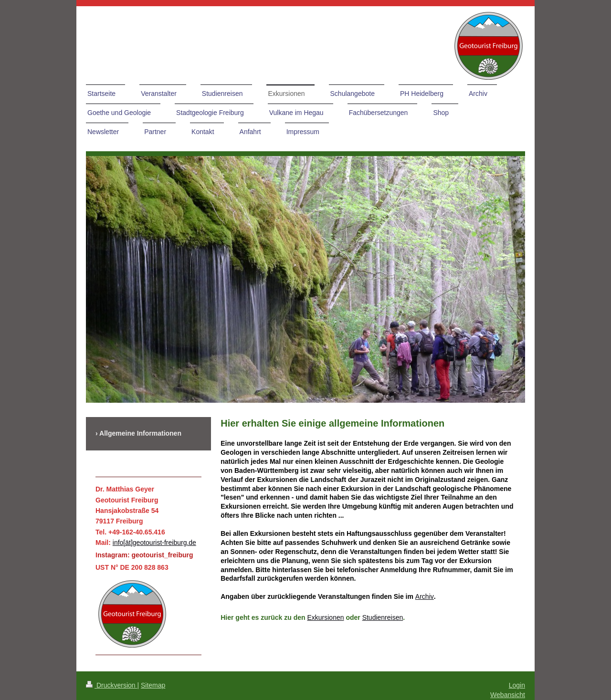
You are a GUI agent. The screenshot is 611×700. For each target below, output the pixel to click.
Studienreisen (383, 617)
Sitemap (153, 685)
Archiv (425, 596)
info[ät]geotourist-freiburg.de (154, 543)
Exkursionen (325, 617)
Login (517, 685)
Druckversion (111, 685)
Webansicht (508, 695)
